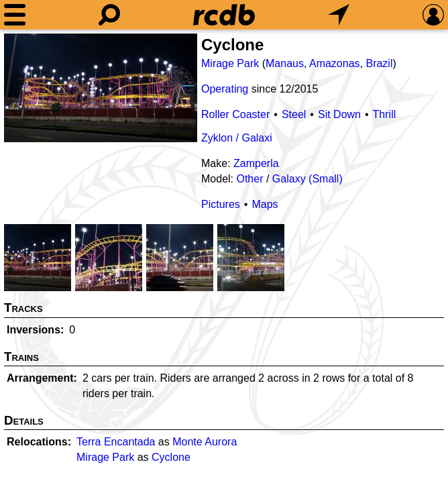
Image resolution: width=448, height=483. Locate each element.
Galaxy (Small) (307, 179)
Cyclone (171, 457)
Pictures (221, 204)
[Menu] (15, 15)
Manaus (285, 63)
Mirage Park (230, 63)
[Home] (224, 15)
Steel (294, 114)
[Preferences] (433, 15)
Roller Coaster (235, 114)
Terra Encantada (116, 442)
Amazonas (335, 63)
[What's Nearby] (339, 15)
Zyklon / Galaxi (237, 138)
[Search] (109, 15)
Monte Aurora (205, 442)
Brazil (379, 63)
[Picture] (101, 88)
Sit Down (339, 114)
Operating (225, 89)
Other (249, 179)
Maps (265, 204)
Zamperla (256, 163)
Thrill (385, 114)
